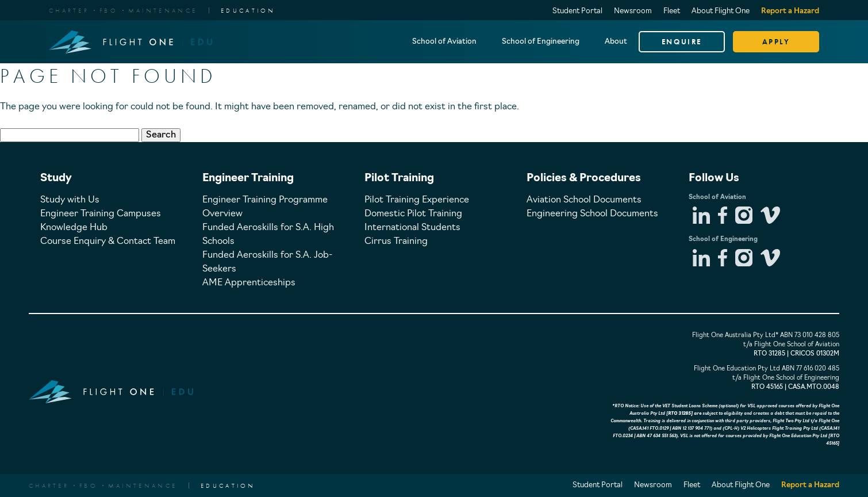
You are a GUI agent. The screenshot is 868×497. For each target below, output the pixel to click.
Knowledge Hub (74, 228)
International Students (412, 228)
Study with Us (70, 200)
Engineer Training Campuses (101, 214)
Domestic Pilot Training (413, 214)
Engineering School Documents (592, 214)
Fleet (672, 11)
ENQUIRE (682, 42)
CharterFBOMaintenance (123, 10)
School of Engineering (541, 42)
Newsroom (633, 11)
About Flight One (721, 11)
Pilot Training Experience (417, 200)
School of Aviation (444, 42)
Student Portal (577, 11)
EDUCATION (248, 10)
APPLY (776, 42)
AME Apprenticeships (249, 283)
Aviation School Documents (584, 200)
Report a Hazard (790, 11)
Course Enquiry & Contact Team (108, 242)
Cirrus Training (396, 242)
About (616, 42)
